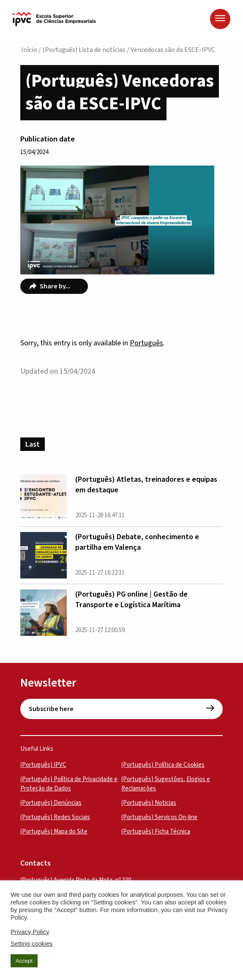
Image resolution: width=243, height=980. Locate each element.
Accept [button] (24, 961)
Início (29, 50)
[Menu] (220, 19)
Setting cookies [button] (31, 944)
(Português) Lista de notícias (84, 50)
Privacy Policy (30, 932)
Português (146, 343)
